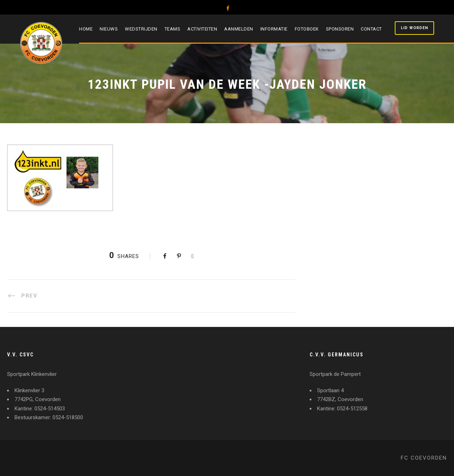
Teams (173, 29)
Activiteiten (202, 29)
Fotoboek (307, 29)
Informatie (274, 29)
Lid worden (414, 28)
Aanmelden (239, 29)
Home (86, 29)
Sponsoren (340, 29)
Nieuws (109, 29)
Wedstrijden (141, 29)
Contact (371, 29)
